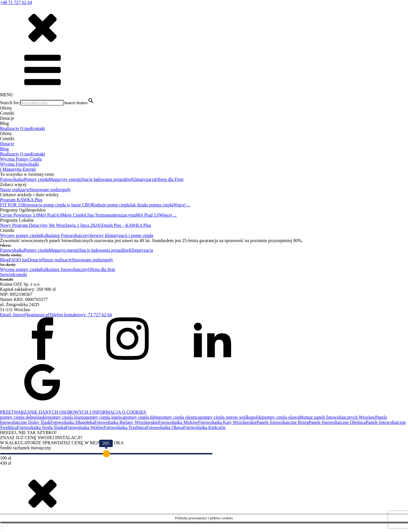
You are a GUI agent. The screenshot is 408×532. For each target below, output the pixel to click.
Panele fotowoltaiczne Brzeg (283, 422)
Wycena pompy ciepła (20, 269)
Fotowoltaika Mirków (178, 422)
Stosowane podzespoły (50, 190)
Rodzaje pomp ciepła (111, 205)
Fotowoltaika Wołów (84, 427)
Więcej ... (182, 205)
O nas (25, 128)
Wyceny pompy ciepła (20, 235)
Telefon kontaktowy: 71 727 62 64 (81, 315)
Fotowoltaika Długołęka (72, 422)
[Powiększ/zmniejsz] (1, 526)
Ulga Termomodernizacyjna (110, 215)
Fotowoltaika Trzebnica (125, 427)
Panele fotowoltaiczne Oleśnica (337, 422)
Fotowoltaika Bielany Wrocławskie (126, 422)
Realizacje (10, 128)
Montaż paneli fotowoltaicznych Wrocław (337, 417)
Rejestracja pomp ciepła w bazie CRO (57, 205)
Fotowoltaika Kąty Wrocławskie (227, 422)
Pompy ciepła (36, 179)
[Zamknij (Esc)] (7, 526)
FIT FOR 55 (11, 205)
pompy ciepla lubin (142, 417)
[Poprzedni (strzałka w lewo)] (1, 531)
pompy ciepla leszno (67, 417)
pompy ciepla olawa (281, 417)
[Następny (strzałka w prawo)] (3, 531)
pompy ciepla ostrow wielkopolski (231, 417)
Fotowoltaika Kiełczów (205, 427)
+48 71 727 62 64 (16, 2)
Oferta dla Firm (169, 179)
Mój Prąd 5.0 (147, 215)
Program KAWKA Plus (21, 200)
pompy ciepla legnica (105, 417)
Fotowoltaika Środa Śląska (41, 427)
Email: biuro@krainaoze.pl (25, 315)
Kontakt (38, 128)
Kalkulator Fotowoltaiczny (65, 235)
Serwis (6, 274)
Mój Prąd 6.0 (50, 215)
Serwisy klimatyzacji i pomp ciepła (121, 235)
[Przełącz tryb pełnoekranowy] (3, 526)
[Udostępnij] (5, 526)
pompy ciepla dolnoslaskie (24, 417)
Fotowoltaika (12, 179)
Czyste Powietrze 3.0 (19, 215)
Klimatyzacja (143, 179)
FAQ (13, 260)
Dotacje (7, 144)
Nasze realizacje (15, 190)
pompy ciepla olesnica (180, 417)
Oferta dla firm (101, 269)
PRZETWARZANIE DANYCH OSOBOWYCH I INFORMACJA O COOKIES (73, 412)
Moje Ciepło (74, 215)
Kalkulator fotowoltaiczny (64, 269)
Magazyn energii (64, 250)
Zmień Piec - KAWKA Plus (126, 225)
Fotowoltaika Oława (165, 427)
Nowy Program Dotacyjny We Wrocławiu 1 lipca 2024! (50, 225)
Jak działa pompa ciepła (151, 205)
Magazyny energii (65, 179)
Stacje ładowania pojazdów (106, 179)
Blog (4, 149)
